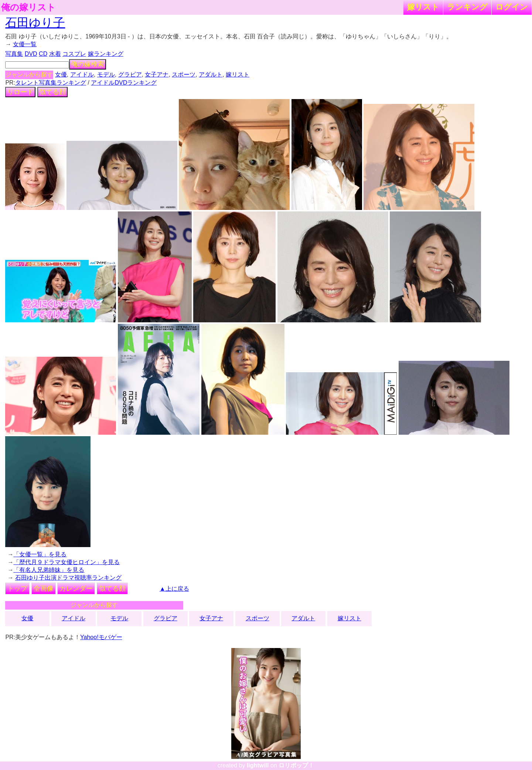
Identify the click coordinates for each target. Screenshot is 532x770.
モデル (106, 74)
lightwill (258, 765)
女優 (61, 74)
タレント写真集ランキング (51, 83)
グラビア (130, 74)
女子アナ (157, 74)
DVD (31, 54)
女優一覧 (25, 44)
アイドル (82, 74)
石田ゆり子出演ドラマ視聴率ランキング (68, 578)
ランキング (467, 7)
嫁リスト (423, 7)
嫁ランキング (106, 54)
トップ (17, 588)
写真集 (14, 54)
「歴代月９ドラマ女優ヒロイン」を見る (66, 562)
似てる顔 (52, 92)
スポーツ (184, 74)
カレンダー (76, 588)
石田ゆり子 (35, 23)
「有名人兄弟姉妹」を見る (49, 570)
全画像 (44, 588)
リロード (20, 92)
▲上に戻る (174, 589)
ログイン (512, 7)
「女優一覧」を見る (40, 554)
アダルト (211, 74)
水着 (55, 54)
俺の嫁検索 (88, 64)
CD (43, 54)
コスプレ (74, 54)
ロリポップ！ (296, 765)
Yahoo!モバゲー (101, 637)
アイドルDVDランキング (124, 83)
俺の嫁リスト (28, 7)
